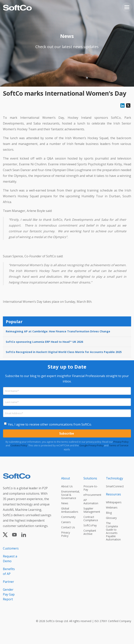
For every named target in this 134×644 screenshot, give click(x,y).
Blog (109, 513)
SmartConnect (114, 486)
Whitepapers (114, 502)
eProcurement (91, 495)
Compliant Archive (90, 532)
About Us (67, 486)
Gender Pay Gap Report (9, 594)
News (65, 503)
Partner (8, 582)
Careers (66, 522)
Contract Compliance (91, 519)
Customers (11, 548)
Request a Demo (10, 559)
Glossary (111, 518)
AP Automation (91, 502)
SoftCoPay (90, 525)
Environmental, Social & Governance (69, 495)
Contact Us (68, 527)
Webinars (112, 507)
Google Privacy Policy (91, 445)
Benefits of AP (9, 571)
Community (68, 517)
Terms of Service (119, 445)
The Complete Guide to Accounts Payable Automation (113, 531)
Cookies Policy (19, 445)
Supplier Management (91, 510)
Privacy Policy (121, 442)
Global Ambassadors (69, 510)
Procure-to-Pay (91, 488)
